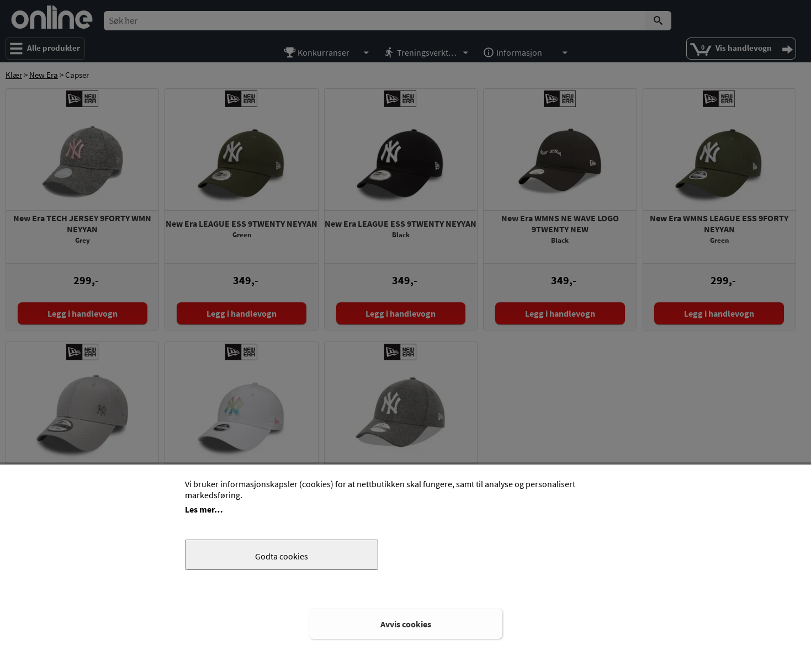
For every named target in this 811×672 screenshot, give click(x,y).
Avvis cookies (406, 624)
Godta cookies (282, 556)
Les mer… (204, 509)
